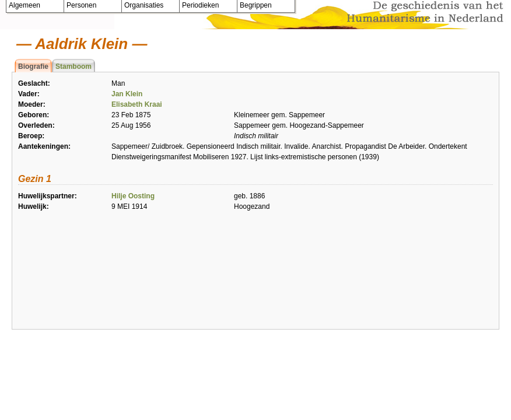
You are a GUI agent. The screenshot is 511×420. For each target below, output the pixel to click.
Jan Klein (127, 94)
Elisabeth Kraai (137, 104)
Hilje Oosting (133, 196)
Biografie (33, 66)
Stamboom (73, 66)
